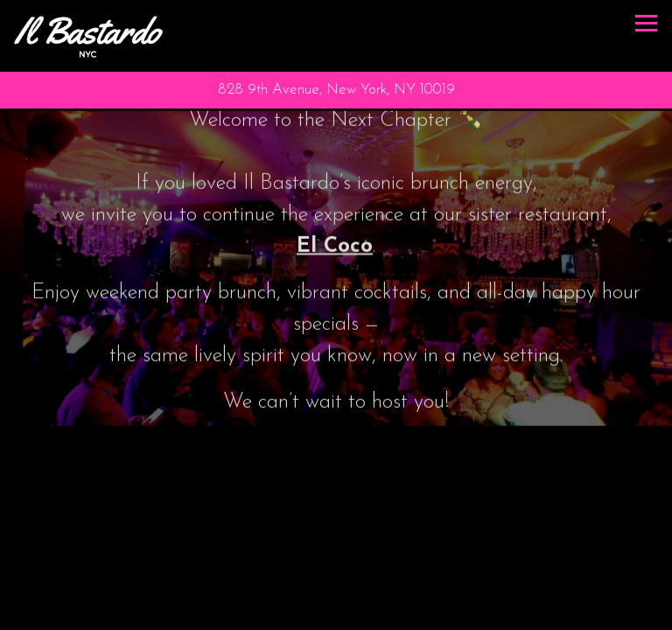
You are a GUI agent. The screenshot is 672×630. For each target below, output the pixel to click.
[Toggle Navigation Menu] (646, 23)
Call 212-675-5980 (336, 605)
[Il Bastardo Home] (88, 36)
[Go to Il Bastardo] (336, 90)
